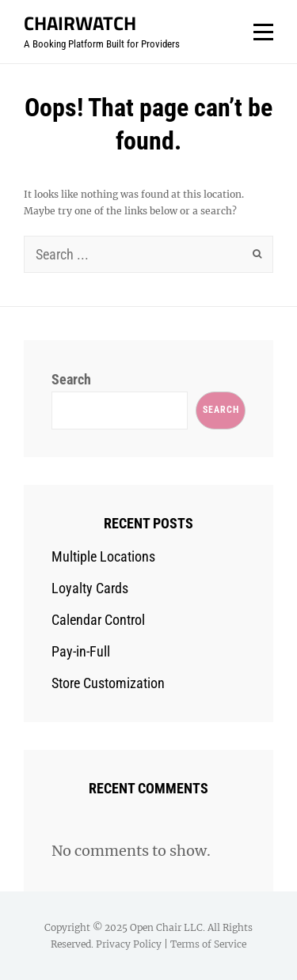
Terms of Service (208, 944)
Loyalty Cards (90, 588)
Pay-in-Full (81, 651)
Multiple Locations (103, 556)
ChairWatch (80, 23)
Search (71, 379)
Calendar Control (98, 620)
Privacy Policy (129, 944)
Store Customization (108, 683)
